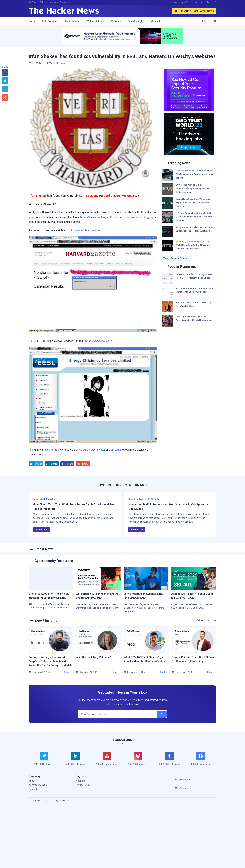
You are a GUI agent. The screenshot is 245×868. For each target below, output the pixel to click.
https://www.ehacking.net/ (96, 217)
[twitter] (44, 761)
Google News (87, 450)
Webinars (116, 21)
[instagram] (138, 761)
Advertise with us (38, 785)
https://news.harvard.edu (85, 230)
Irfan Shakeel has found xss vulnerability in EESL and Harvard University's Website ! (122, 56)
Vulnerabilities (96, 21)
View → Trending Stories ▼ (176, 258)
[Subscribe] (162, 714)
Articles (212, 620)
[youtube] (107, 761)
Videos (202, 620)
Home (32, 21)
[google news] (201, 759)
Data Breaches (50, 21)
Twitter (101, 450)
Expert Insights (136, 21)
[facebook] (169, 761)
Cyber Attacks (73, 21)
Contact (156, 21)
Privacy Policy (83, 785)
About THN (34, 781)
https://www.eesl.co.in (99, 341)
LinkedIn (116, 450)
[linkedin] (75, 761)
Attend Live (41, 530)
